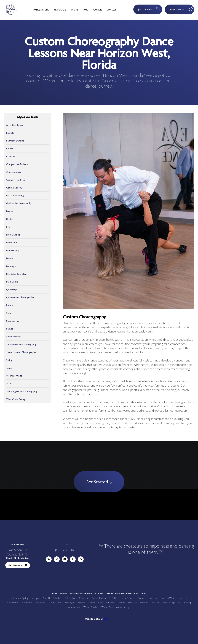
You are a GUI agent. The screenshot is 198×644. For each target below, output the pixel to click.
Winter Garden (91, 607)
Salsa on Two (13, 321)
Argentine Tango (15, 125)
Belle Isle (57, 598)
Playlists (97, 10)
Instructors (60, 10)
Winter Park (107, 607)
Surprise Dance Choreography (21, 344)
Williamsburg (185, 603)
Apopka (36, 598)
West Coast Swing (16, 399)
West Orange (169, 603)
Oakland (81, 603)
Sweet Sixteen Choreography (21, 352)
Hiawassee (152, 598)
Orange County (96, 603)
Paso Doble (12, 282)
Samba (10, 329)
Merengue (11, 266)
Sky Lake (155, 603)
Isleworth (182, 598)
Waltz (9, 384)
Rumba (10, 305)
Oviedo (121, 603)
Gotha (141, 598)
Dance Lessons (41, 10)
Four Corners (128, 598)
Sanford (144, 603)
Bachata (10, 133)
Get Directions (18, 565)
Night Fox (109, 619)
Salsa (9, 313)
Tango (9, 368)
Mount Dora (55, 603)
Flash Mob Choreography (19, 203)
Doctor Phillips (99, 598)
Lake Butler (26, 603)
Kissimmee (13, 603)
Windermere (74, 607)
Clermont (84, 598)
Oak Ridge (69, 603)
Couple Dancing (14, 188)
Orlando (110, 603)
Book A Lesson (182, 8)
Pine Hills (132, 603)
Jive (8, 227)
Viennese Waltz (14, 376)
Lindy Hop (12, 242)
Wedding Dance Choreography (22, 391)
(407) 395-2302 (149, 9)
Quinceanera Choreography (20, 297)
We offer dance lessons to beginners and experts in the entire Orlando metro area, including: (99, 593)
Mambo (10, 258)
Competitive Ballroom (18, 164)
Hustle (10, 219)
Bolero (10, 148)
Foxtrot (10, 211)
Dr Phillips (114, 598)
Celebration (70, 598)
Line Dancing (13, 250)
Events (75, 10)
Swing (9, 360)
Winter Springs (123, 607)
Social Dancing (14, 336)
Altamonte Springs (20, 598)
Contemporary (14, 172)
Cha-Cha (11, 156)
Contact (111, 10)
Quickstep (12, 289)
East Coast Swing (15, 195)
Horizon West (168, 598)
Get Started (99, 482)
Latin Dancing (13, 235)
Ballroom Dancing (15, 141)
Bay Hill (46, 598)
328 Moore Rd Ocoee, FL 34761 (18, 552)
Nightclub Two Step (16, 274)
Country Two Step (16, 180)
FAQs (86, 10)
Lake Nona (40, 603)
